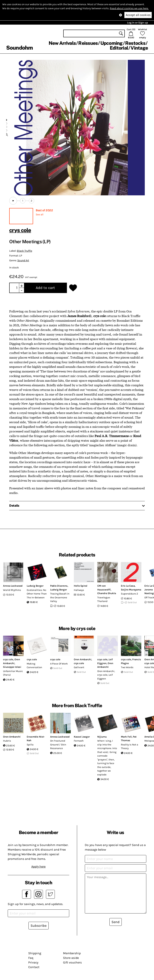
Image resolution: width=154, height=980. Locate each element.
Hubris (7, 741)
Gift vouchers (72, 962)
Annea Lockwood (13, 586)
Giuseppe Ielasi (12, 667)
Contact (34, 967)
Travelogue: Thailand (104, 599)
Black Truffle (25, 251)
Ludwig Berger (35, 586)
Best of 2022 (44, 210)
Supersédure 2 (129, 594)
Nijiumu (102, 737)
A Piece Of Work (59, 664)
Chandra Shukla (107, 593)
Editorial (119, 48)
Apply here (38, 866)
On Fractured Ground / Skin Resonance (58, 744)
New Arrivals (62, 43)
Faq (31, 958)
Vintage (139, 48)
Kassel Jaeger (82, 737)
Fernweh (79, 741)
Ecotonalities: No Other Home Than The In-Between (37, 594)
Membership (72, 953)
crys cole (20, 230)
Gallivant (79, 667)
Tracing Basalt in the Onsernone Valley (60, 597)
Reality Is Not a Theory (129, 746)
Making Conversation (34, 666)
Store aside (71, 958)
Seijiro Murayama (131, 590)
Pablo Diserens (59, 586)
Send (116, 922)
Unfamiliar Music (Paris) (13, 673)
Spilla (30, 745)
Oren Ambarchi (83, 659)
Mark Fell (126, 737)
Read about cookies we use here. (129, 8)
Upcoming (112, 43)
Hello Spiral (81, 586)
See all (40, 214)
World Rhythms (12, 590)
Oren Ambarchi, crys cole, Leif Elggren (106, 675)
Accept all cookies (138, 15)
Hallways (79, 590)
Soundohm (19, 48)
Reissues (88, 43)
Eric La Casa (128, 586)
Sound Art (23, 260)
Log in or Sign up (137, 23)
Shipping (35, 953)
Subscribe (39, 926)
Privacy (33, 962)
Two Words (127, 667)
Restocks (135, 43)
